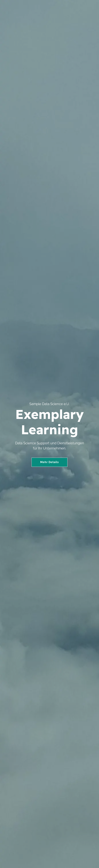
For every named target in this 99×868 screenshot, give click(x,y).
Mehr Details (49, 462)
